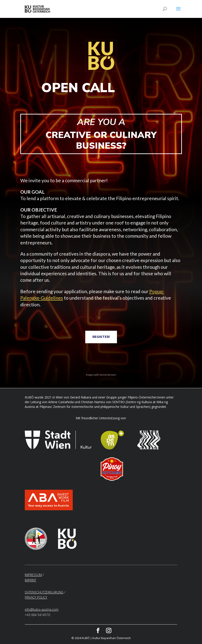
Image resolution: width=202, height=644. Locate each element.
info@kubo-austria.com (42, 609)
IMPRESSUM (33, 575)
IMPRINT (30, 580)
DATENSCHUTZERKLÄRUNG (44, 592)
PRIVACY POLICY (36, 597)
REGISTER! (101, 337)
